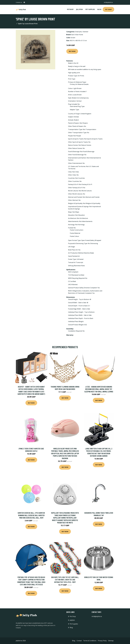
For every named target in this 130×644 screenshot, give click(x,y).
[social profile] (24, 2)
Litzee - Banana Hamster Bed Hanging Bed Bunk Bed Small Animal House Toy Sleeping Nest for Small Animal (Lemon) (99, 389)
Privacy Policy (102, 641)
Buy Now (72, 51)
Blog (99, 9)
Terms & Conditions (90, 641)
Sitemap (111, 641)
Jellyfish (79, 9)
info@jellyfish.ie (108, 2)
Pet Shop (108, 9)
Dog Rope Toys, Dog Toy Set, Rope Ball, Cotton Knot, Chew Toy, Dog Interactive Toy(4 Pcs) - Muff (65, 580)
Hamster (85, 32)
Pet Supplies (90, 9)
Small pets (78, 32)
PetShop (70, 9)
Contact (79, 641)
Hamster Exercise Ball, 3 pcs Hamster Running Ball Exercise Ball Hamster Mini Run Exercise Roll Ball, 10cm (31, 515)
